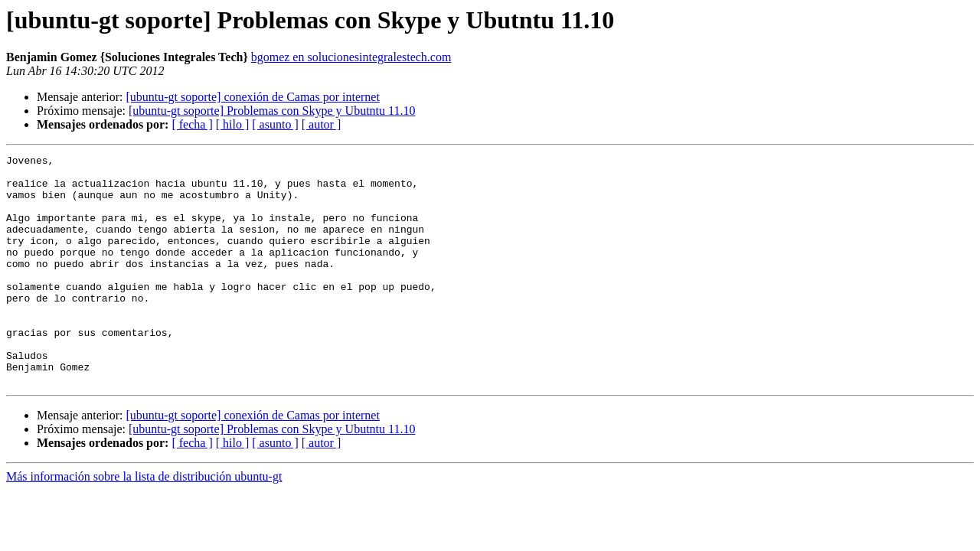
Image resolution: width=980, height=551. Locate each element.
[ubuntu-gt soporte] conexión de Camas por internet (252, 97)
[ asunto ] (275, 124)
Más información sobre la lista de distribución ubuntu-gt (144, 522)
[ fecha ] (192, 124)
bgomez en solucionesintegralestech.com (351, 57)
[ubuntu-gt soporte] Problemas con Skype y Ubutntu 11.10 (272, 111)
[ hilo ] (233, 124)
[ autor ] (322, 124)
